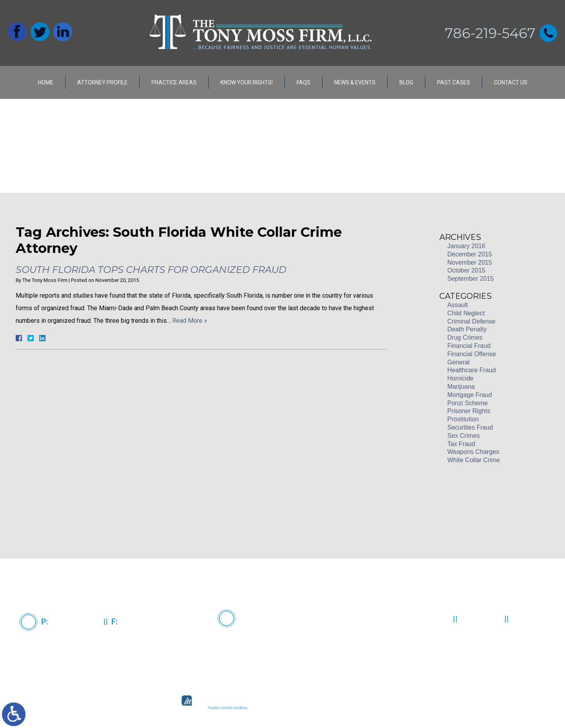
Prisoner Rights (469, 411)
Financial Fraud (469, 346)
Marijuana (461, 387)
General (458, 362)
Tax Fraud (461, 444)
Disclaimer (482, 642)
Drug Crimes (465, 337)
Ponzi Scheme (467, 403)
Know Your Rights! (247, 82)
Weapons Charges (473, 452)
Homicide (460, 378)
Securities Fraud (470, 427)
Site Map (530, 642)
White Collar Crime (474, 460)
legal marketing (311, 708)
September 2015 (470, 279)
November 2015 (470, 262)
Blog (406, 82)
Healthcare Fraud (472, 370)
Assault (457, 305)
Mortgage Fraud (470, 395)
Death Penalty (467, 329)
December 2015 (470, 254)
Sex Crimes (464, 436)
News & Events (355, 82)
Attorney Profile (102, 82)
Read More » (190, 321)
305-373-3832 (143, 645)
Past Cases (454, 82)
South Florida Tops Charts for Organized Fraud (151, 270)
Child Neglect (466, 313)
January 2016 (466, 246)
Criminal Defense (471, 321)
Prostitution (463, 419)
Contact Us (511, 82)
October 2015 (466, 270)
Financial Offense (472, 354)
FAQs (303, 82)
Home (46, 82)
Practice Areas (174, 82)
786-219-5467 (490, 33)
